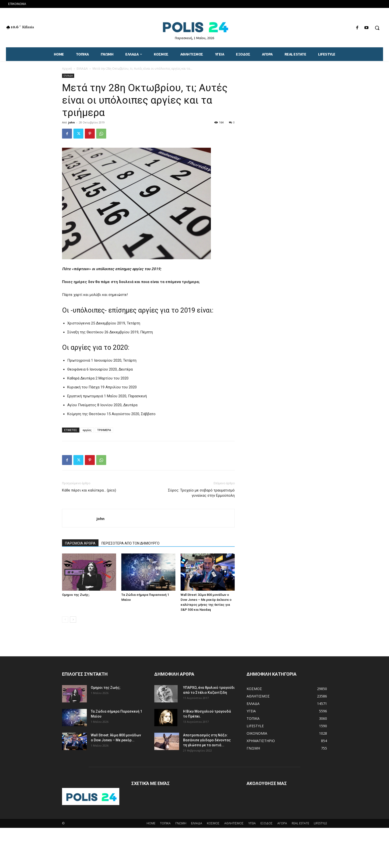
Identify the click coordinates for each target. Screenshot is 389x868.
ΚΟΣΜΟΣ (213, 823)
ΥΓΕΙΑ (252, 823)
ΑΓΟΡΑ (282, 823)
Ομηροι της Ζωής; (76, 595)
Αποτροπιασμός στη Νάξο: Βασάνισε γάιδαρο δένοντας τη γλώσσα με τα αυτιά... (207, 740)
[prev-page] (65, 620)
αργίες (87, 430)
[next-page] (73, 620)
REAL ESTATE (300, 823)
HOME (151, 823)
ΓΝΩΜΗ (181, 823)
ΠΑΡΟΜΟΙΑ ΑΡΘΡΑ (80, 543)
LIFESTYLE (320, 823)
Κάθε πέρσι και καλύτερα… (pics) (89, 490)
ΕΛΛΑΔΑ (82, 69)
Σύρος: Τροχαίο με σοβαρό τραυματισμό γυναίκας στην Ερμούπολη (201, 493)
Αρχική (67, 69)
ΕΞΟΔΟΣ (267, 823)
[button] (377, 28)
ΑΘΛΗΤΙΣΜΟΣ (234, 823)
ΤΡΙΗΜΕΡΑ (104, 430)
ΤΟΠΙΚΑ (165, 823)
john (72, 122)
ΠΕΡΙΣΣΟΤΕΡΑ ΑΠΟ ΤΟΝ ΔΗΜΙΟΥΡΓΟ (130, 543)
